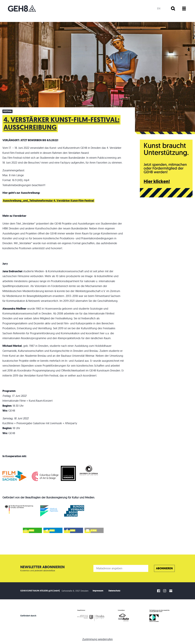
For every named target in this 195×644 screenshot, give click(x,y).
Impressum (98, 591)
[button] (32, 530)
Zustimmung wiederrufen (97, 639)
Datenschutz (114, 591)
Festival (7, 111)
